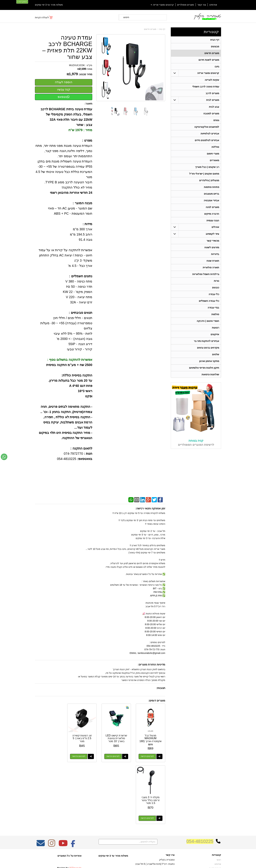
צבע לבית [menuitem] (214, 107)
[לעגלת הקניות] (44, 17)
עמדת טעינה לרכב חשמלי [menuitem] (206, 87)
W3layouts (75, 806)
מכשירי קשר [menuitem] (213, 241)
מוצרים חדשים (150, 29)
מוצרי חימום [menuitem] (213, 154)
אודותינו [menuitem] (213, 5)
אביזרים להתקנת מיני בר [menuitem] (207, 341)
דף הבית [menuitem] (215, 40)
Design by (69, 806)
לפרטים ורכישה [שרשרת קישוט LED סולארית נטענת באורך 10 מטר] (114, 756)
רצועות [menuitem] (216, 328)
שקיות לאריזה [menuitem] (212, 80)
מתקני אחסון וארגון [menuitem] (209, 361)
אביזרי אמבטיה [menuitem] (211, 201)
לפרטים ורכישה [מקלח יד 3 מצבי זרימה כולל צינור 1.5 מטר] (46, 756)
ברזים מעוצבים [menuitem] (212, 194)
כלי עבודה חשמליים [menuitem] (209, 301)
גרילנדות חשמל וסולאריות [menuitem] (206, 274)
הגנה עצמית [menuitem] (213, 221)
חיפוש (126, 17)
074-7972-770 (162, 807)
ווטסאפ (64, 97)
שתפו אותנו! (169, 819)
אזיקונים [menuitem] (215, 335)
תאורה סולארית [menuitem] (211, 268)
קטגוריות (211, 32)
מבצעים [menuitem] (215, 46)
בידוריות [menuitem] (215, 254)
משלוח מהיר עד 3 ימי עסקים (49, 5)
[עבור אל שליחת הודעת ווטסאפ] (4, 457)
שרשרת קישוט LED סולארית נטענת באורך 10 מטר (117, 738)
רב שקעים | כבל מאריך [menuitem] (207, 167)
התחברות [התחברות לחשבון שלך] (22, 2)
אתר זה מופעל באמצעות (128, 863)
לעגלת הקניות (42, 17)
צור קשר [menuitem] (202, 5)
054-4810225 (200, 779)
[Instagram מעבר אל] (52, 783)
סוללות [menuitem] (215, 147)
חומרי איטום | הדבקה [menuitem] (208, 321)
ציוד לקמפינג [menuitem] (212, 234)
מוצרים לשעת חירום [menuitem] (209, 60)
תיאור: (89, 104)
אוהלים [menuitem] (215, 227)
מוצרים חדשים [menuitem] (212, 53)
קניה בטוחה (196, 441)
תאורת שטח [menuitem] (213, 261)
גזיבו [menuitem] (217, 66)
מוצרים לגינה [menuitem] (212, 207)
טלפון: (171, 807)
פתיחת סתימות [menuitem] (212, 187)
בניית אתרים (114, 863)
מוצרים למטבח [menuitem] (211, 114)
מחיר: (85, 69)
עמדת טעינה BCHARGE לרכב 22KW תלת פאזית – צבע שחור (67, 47)
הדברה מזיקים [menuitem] (212, 214)
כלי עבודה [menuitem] (214, 294)
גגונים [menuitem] (216, 120)
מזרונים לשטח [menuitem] (212, 248)
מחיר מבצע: (85, 74)
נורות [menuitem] (216, 281)
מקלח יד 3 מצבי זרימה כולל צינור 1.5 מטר (49, 738)
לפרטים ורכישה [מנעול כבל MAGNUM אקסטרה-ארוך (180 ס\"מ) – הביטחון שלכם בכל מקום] (147, 756)
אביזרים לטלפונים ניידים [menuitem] (207, 140)
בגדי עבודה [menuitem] (213, 308)
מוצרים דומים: (157, 701)
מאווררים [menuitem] (214, 160)
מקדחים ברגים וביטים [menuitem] (208, 348)
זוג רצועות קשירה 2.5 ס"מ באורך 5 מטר (83, 738)
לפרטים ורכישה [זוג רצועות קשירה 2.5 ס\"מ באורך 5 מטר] (80, 756)
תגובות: (161, 688)
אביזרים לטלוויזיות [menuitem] (210, 134)
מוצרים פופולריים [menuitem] (186, 5)
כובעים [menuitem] (216, 288)
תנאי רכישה (170, 811)
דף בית (162, 29)
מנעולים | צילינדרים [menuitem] (209, 180)
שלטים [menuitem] (216, 355)
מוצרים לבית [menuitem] (213, 100)
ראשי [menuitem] (219, 798)
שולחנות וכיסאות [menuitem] (210, 375)
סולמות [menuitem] (215, 315)
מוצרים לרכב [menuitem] (212, 93)
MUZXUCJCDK (77, 65)
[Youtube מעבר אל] (63, 783)
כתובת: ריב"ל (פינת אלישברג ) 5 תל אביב (155, 802)
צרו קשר (170, 793)
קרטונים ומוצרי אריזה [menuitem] (162, 5)
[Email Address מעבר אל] (41, 783)
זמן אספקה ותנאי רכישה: (150, 508)
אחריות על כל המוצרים (69, 793)
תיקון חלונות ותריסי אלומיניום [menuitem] (204, 368)
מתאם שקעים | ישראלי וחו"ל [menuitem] (204, 174)
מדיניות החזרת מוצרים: (152, 665)
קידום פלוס (123, 863)
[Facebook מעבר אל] (73, 783)
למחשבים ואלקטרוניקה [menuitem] (207, 127)
